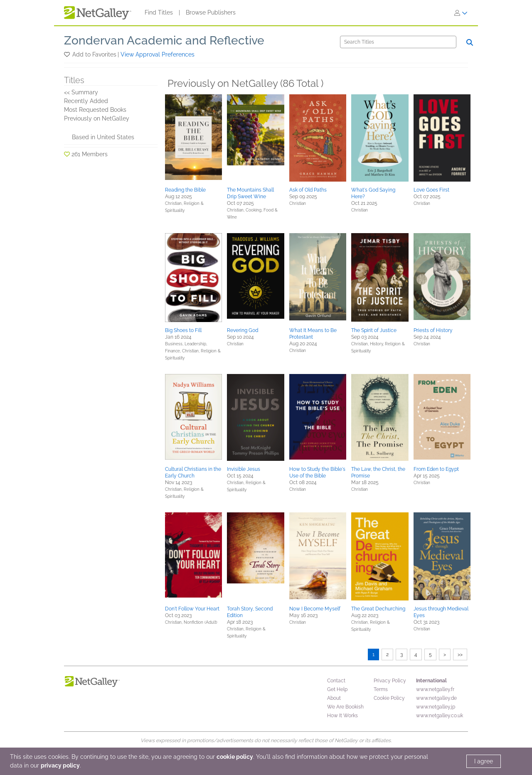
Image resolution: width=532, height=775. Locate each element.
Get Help (337, 689)
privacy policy (60, 765)
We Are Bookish (345, 707)
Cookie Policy (389, 698)
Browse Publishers (211, 12)
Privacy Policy (390, 681)
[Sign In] (461, 13)
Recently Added (86, 101)
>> (460, 654)
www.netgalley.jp (436, 707)
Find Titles (159, 12)
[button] (68, 54)
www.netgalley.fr (435, 689)
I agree (484, 761)
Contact (336, 681)
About (334, 698)
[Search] (398, 42)
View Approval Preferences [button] (158, 54)
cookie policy (235, 757)
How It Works (342, 716)
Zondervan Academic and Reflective (164, 41)
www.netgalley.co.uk (440, 716)
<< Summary (81, 92)
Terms (381, 689)
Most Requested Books (95, 110)
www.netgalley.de (436, 698)
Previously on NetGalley (97, 118)
